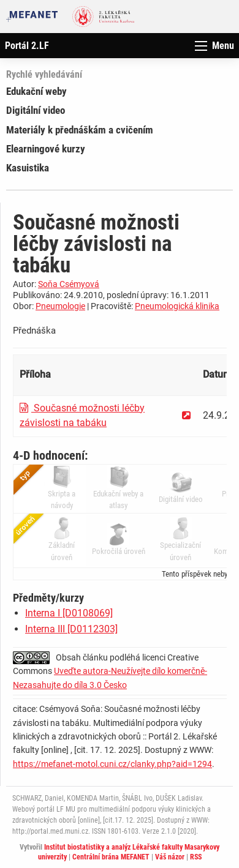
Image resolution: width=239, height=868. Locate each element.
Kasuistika (28, 168)
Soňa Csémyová (69, 284)
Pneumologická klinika (177, 306)
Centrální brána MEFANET (111, 857)
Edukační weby (36, 91)
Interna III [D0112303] (71, 629)
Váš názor (170, 857)
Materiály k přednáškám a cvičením (80, 130)
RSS (196, 857)
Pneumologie (60, 306)
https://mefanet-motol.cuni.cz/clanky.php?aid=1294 (112, 764)
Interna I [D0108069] (69, 613)
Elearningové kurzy (46, 149)
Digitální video (36, 110)
